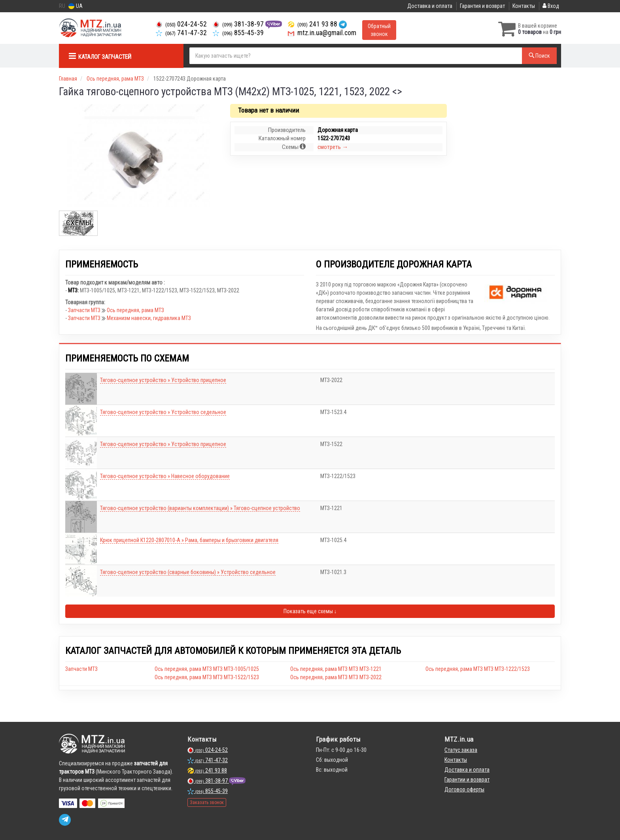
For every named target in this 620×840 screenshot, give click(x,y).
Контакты (524, 6)
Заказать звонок (207, 802)
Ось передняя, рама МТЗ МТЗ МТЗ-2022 (336, 677)
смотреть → (333, 147)
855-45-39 (238, 33)
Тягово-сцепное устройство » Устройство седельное (163, 412)
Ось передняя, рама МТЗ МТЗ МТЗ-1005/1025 (207, 669)
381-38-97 (239, 24)
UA (76, 6)
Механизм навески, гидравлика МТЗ (149, 318)
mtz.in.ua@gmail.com (322, 33)
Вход (551, 6)
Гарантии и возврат (467, 780)
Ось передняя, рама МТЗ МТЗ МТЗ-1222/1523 (478, 669)
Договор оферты (464, 789)
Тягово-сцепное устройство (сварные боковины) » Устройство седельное (188, 572)
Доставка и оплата (430, 6)
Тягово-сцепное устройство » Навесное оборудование (165, 476)
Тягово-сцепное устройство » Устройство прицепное (163, 380)
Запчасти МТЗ (85, 310)
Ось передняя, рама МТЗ (135, 310)
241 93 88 (313, 24)
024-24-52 (181, 24)
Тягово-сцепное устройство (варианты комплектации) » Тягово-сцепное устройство (200, 508)
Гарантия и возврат (482, 6)
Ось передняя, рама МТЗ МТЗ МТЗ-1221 (336, 669)
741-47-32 (181, 33)
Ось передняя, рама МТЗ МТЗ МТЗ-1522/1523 (207, 677)
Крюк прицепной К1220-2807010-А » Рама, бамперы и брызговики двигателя (189, 540)
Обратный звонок (379, 30)
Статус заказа (461, 750)
